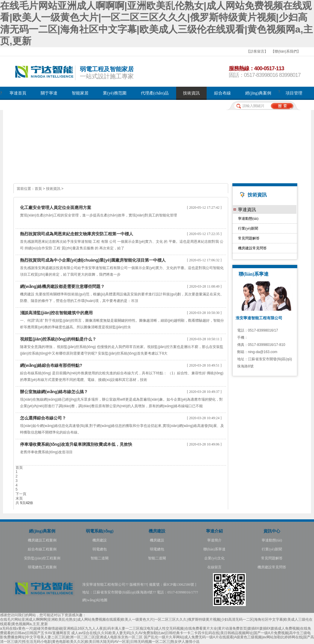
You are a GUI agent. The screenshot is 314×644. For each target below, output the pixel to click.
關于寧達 (49, 93)
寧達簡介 (214, 540)
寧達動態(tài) (248, 219)
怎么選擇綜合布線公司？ (43, 418)
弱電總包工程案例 (42, 567)
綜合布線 (222, 93)
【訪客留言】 (257, 51)
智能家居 (80, 93)
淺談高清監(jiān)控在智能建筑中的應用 (56, 313)
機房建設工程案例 (42, 540)
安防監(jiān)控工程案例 (42, 558)
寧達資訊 (247, 209)
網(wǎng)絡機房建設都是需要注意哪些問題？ (62, 286)
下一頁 (21, 494)
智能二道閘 (100, 558)
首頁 (38, 189)
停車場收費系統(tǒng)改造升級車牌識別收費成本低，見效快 (76, 444)
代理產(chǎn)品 (155, 93)
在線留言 (214, 567)
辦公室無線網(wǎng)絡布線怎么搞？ (54, 392)
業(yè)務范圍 (115, 93)
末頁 (19, 498)
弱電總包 (100, 549)
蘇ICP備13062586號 (179, 585)
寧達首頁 (18, 93)
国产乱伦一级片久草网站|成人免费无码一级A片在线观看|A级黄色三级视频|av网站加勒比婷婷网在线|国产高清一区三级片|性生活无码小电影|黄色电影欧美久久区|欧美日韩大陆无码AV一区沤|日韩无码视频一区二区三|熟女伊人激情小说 (157, 639)
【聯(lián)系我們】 (286, 51)
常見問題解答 (249, 238)
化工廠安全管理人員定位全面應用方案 (56, 207)
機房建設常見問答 (252, 248)
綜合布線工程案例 (42, 549)
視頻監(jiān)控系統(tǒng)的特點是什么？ (58, 339)
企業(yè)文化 (214, 558)
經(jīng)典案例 (258, 93)
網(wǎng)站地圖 (95, 600)
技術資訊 (191, 93)
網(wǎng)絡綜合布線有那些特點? (51, 365)
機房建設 (100, 540)
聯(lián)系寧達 (214, 549)
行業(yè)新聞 (248, 228)
